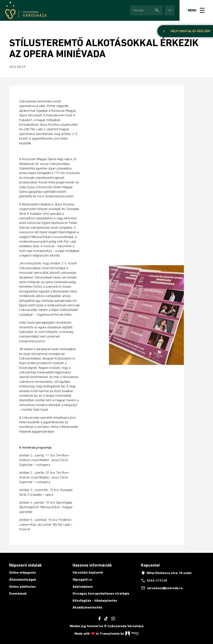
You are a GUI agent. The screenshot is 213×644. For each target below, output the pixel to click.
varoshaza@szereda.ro (162, 588)
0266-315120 (154, 580)
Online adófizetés (22, 587)
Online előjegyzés (23, 572)
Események (18, 593)
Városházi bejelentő (88, 572)
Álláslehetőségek (23, 580)
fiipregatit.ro (82, 580)
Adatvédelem (83, 587)
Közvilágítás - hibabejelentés (95, 600)
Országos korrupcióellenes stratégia (101, 593)
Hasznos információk (92, 565)
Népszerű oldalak (25, 565)
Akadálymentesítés (87, 607)
